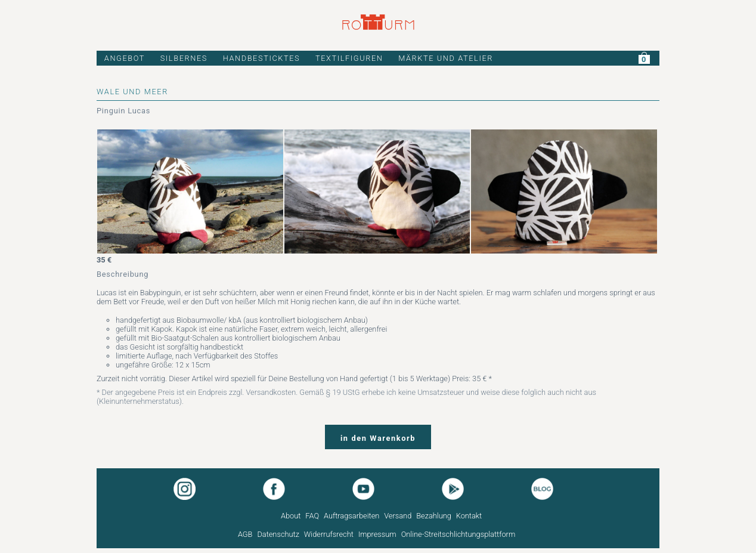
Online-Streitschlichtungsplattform (458, 534)
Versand (398, 516)
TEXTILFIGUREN (349, 58)
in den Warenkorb (378, 438)
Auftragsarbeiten (351, 516)
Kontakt (469, 516)
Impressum (377, 534)
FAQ (312, 516)
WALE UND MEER (132, 92)
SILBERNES (184, 58)
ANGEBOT (125, 58)
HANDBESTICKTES (262, 58)
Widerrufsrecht (329, 534)
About (291, 516)
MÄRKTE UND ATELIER (446, 58)
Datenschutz (278, 534)
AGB (245, 534)
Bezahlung (434, 516)
